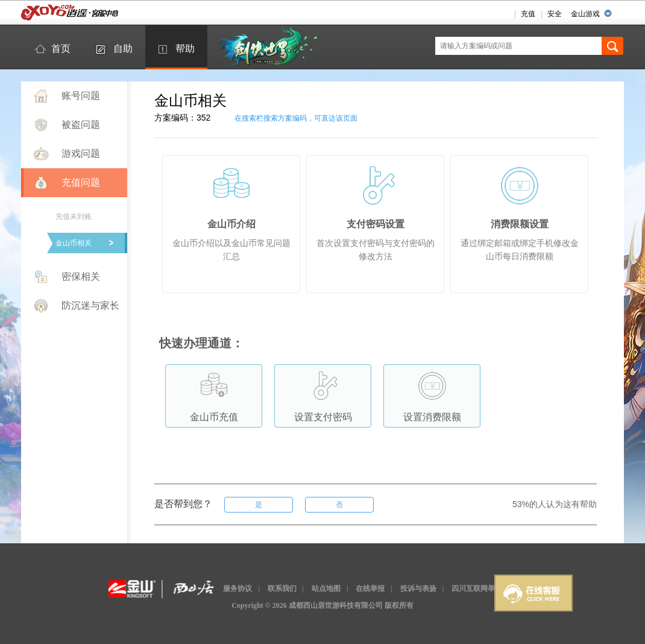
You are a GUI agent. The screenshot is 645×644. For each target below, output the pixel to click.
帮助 (185, 49)
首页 (61, 49)
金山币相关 (74, 243)
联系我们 (282, 589)
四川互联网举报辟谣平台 (491, 589)
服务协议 (238, 589)
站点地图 (326, 589)
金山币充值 (214, 393)
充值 (528, 14)
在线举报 (370, 589)
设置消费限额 (432, 393)
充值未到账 (74, 216)
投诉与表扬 (418, 589)
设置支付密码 (323, 393)
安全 (555, 14)
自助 (123, 49)
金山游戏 (585, 14)
